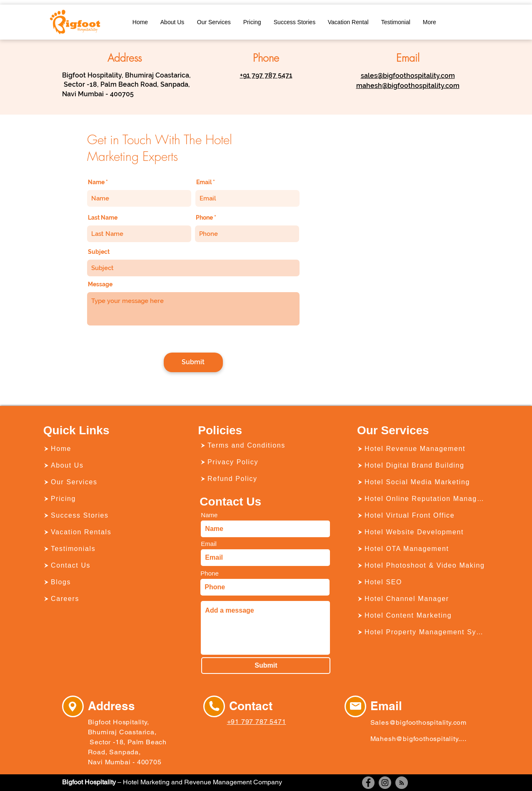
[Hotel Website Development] (422, 532)
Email (204, 182)
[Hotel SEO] (422, 582)
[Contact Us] (108, 566)
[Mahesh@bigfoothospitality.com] (419, 738)
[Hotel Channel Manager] (422, 599)
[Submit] (193, 362)
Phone (204, 218)
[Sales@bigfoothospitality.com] (420, 722)
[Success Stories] (108, 516)
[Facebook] (368, 783)
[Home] (108, 449)
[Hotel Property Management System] (422, 632)
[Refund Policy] (265, 479)
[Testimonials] (108, 549)
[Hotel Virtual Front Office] (422, 516)
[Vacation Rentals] (108, 532)
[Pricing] (108, 499)
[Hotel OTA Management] (422, 549)
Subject (99, 252)
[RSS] (402, 783)
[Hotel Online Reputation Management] (422, 499)
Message (100, 284)
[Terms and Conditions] (265, 446)
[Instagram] (385, 783)
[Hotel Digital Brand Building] (422, 466)
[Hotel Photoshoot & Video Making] (422, 566)
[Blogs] (108, 582)
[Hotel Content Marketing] (422, 616)
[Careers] (108, 599)
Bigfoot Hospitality (89, 782)
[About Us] (108, 466)
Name (96, 182)
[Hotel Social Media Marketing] (422, 482)
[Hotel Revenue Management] (422, 449)
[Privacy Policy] (265, 462)
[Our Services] (108, 482)
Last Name (103, 218)
